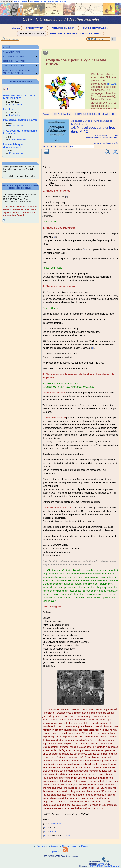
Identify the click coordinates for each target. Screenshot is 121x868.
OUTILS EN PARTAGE (95, 28)
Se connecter (12, 39)
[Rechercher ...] (98, 39)
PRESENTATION (35, 28)
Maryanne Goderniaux (106, 143)
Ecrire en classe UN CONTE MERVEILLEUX (19, 97)
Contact (54, 846)
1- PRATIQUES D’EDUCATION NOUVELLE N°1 (95, 114)
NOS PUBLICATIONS (32, 34)
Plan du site (41, 846)
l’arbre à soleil (55, 823)
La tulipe (8, 109)
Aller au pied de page (57, 1)
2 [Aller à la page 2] (7, 89)
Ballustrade (54, 832)
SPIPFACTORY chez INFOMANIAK (105, 866)
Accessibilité (6, 2)
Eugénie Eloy (15, 115)
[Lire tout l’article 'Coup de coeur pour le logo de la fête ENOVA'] (80, 83)
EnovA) (112, 84)
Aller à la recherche (38, 1)
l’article (68, 836)
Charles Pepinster (18, 139)
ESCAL (101, 864)
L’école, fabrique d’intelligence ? (13, 146)
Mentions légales (69, 846)
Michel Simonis (16, 104)
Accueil (16, 28)
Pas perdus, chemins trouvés (20, 120)
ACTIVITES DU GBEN (64, 28)
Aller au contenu (21, 1)
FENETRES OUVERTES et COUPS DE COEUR (75, 34)
